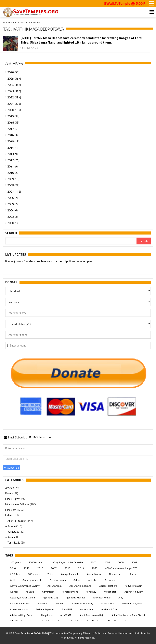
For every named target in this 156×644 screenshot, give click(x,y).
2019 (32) (13, 116)
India (8, 515)
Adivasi (14, 592)
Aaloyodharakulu (70, 574)
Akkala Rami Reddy (83, 603)
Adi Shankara (55, 586)
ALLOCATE (66, 615)
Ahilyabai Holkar (102, 598)
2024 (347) (14, 85)
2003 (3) (12, 217)
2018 (67, 568)
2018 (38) (13, 122)
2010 (13, 568)
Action (77, 580)
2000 (94, 562)
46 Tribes (15, 574)
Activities (110, 580)
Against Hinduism (134, 592)
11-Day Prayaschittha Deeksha (66, 562)
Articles (10, 488)
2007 (107, 562)
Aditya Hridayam (134, 586)
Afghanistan (110, 592)
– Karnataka (12, 532)
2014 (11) (13, 148)
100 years (15, 562)
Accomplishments (32, 580)
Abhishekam (115, 574)
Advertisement (70, 592)
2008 (121, 562)
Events (9, 493)
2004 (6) (12, 210)
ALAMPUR (67, 609)
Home (6, 22)
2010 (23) (13, 173)
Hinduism (11, 510)
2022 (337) (14, 97)
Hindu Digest (13, 499)
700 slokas (34, 574)
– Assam (11, 526)
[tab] (15, 437)
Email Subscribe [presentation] (15, 437)
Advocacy (91, 592)
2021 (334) (14, 104)
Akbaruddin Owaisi (20, 603)
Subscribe (11, 468)
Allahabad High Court (21, 615)
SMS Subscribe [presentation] (40, 437)
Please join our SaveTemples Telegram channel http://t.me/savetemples (49, 261)
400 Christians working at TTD (121, 568)
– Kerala (10, 537)
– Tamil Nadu (13, 543)
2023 (95, 568)
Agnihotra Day (50, 598)
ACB (12, 580)
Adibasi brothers (108, 586)
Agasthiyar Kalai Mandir (23, 598)
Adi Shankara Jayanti (80, 586)
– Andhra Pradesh (16, 521)
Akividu (60, 603)
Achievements (58, 580)
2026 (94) (13, 72)
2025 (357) (14, 78)
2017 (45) (13, 129)
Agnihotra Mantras (76, 598)
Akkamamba (108, 603)
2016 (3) (12, 135)
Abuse (133, 574)
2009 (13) (13, 179)
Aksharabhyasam (45, 609)
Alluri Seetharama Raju (92, 615)
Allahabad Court (110, 609)
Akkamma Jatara (19, 609)
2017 (54, 568)
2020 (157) (14, 110)
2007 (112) (14, 191)
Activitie (93, 580)
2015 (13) (13, 141)
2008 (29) (13, 185)
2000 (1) (12, 223)
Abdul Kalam (94, 574)
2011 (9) (12, 166)
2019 (81, 568)
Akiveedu (43, 603)
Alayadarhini (87, 609)
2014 (27, 568)
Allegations (47, 615)
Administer (48, 592)
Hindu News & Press (18, 504)
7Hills (50, 574)
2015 (40, 568)
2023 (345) (14, 91)
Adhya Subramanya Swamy (25, 586)
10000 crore (35, 562)
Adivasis (30, 592)
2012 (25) (13, 160)
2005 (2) (12, 204)
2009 (134, 562)
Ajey (121, 598)
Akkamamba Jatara (132, 603)
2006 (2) (12, 198)
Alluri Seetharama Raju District (129, 615)
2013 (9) (12, 154)
